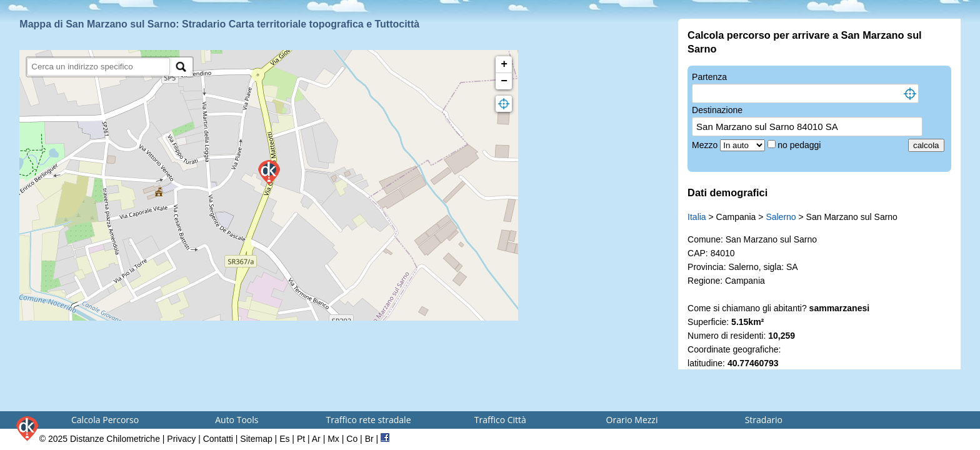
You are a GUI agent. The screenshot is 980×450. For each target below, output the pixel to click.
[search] (98, 67)
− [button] (504, 81)
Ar (316, 439)
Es (284, 439)
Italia (697, 217)
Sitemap (256, 439)
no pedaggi (800, 145)
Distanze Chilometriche (115, 439)
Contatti (218, 439)
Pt (301, 439)
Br (369, 439)
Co (352, 439)
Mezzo (706, 145)
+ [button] (504, 64)
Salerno (781, 217)
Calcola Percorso (105, 420)
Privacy (181, 439)
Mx (333, 439)
